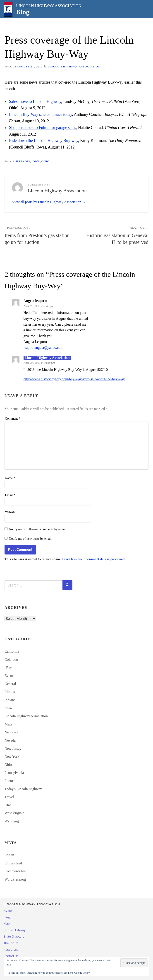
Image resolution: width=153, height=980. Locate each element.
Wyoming (12, 821)
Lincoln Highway (15, 930)
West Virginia (14, 813)
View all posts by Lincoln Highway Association (47, 202)
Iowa (36, 161)
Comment (13, 418)
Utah (8, 805)
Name (10, 478)
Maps (9, 724)
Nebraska (11, 732)
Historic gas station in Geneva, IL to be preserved (115, 235)
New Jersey (13, 749)
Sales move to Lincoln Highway (35, 101)
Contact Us (11, 956)
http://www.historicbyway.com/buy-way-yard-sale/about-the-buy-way (74, 379)
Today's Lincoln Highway (23, 789)
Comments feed (16, 871)
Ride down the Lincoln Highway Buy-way (44, 141)
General (10, 684)
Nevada (10, 740)
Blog (7, 917)
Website (10, 512)
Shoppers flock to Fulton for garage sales (43, 128)
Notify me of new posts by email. (31, 539)
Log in (9, 855)
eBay (8, 668)
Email (10, 495)
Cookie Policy (82, 973)
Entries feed (13, 863)
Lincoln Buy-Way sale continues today (41, 114)
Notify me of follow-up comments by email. (38, 529)
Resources (11, 950)
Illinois (23, 161)
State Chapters (14, 936)
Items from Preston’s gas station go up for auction (38, 235)
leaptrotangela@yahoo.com (43, 348)
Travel (9, 797)
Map (7, 923)
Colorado (11, 660)
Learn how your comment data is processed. (93, 559)
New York (12, 756)
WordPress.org (15, 879)
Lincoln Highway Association (74, 67)
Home (8, 911)
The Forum (11, 943)
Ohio (45, 161)
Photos (10, 781)
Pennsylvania (14, 773)
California (12, 651)
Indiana (10, 700)
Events (10, 676)
